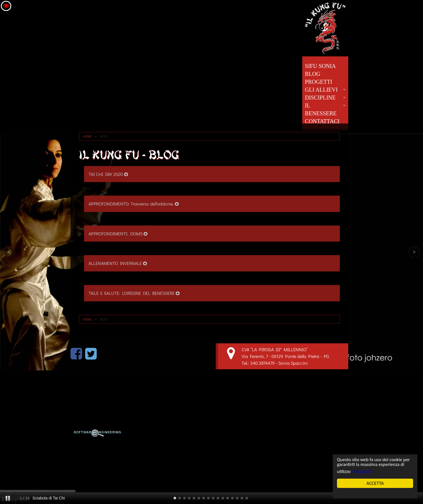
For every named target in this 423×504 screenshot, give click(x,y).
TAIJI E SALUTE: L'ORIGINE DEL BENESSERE (134, 293)
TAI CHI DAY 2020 (108, 174)
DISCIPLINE (320, 98)
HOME (87, 136)
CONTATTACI (322, 121)
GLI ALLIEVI (321, 90)
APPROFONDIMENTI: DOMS (118, 234)
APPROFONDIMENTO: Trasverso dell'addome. (134, 204)
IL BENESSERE (321, 109)
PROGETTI (319, 82)
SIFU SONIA (320, 66)
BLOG (312, 74)
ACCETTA (375, 483)
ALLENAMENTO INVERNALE (118, 263)
